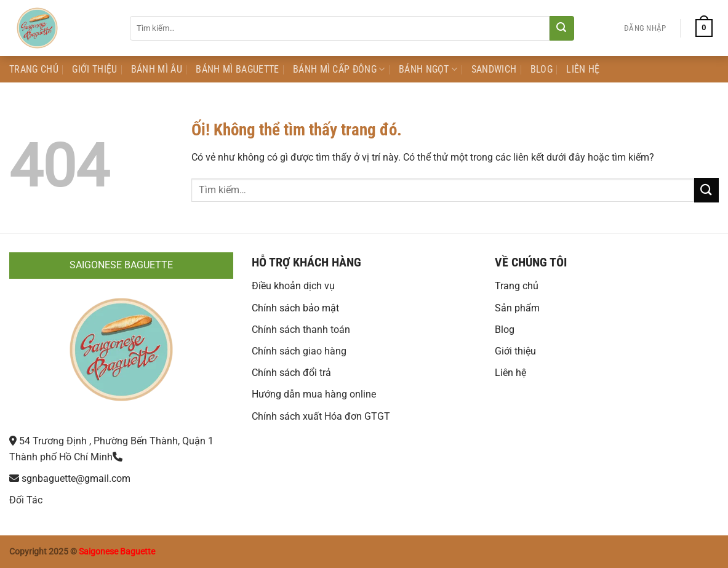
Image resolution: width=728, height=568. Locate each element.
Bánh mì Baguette (237, 69)
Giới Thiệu (94, 69)
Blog (542, 69)
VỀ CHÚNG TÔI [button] (531, 262)
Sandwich (494, 69)
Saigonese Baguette (117, 552)
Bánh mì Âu (157, 69)
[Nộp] (562, 28)
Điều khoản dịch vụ (293, 286)
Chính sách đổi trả (291, 373)
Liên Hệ (583, 69)
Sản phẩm (517, 308)
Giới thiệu (515, 351)
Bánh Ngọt (428, 70)
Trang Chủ (34, 69)
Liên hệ (510, 373)
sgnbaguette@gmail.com (76, 478)
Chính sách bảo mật (295, 308)
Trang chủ (517, 286)
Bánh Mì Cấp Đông (339, 70)
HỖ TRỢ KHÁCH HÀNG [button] (306, 262)
